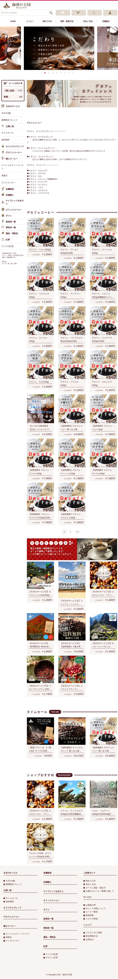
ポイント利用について (95, 908)
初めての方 (47, 21)
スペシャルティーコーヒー (13, 167)
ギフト (7, 216)
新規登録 (89, 915)
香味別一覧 (9, 228)
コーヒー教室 (91, 912)
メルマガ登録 (91, 919)
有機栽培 (8, 189)
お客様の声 (90, 905)
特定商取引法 (91, 936)
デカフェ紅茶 (51, 958)
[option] (59, 48)
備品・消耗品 (10, 233)
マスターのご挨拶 (93, 933)
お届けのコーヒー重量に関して (99, 891)
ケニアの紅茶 (7, 246)
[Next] (78, 532)
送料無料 (5, 140)
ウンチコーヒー (8, 183)
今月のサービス (11, 107)
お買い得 (8, 126)
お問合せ (89, 939)
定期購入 (8, 195)
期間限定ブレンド (9, 120)
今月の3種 (6, 113)
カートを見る (13, 83)
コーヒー (30, 21)
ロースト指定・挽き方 (95, 888)
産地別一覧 (9, 222)
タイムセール (7, 133)
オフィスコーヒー (12, 210)
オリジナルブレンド (13, 147)
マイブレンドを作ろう (13, 202)
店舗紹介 (106, 21)
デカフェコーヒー (12, 153)
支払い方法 (88, 21)
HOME (13, 21)
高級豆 (4, 176)
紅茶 (6, 240)
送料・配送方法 (67, 21)
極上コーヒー (10, 159)
